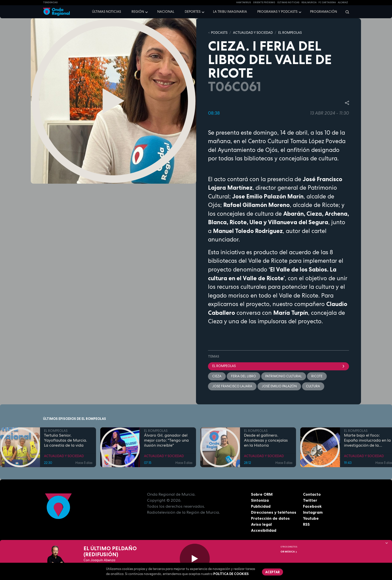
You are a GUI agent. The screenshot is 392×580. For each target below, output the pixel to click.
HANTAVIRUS (244, 3)
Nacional (166, 12)
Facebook (312, 506)
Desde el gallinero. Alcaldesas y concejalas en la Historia (266, 440)
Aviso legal (261, 524)
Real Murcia (309, 3)
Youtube (311, 518)
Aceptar (272, 572)
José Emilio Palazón (279, 386)
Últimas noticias (106, 12)
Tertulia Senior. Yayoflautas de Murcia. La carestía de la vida (65, 440)
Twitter (310, 500)
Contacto (312, 494)
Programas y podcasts (277, 12)
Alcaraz (343, 3)
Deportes (193, 12)
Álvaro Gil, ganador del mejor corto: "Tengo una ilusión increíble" (166, 440)
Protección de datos (270, 518)
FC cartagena (327, 3)
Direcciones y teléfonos (274, 512)
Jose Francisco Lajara (232, 386)
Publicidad (261, 506)
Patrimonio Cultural (284, 376)
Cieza (217, 376)
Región (138, 12)
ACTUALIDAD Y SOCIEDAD (253, 33)
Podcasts (219, 33)
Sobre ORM (262, 494)
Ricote (317, 376)
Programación (323, 12)
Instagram (313, 512)
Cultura (313, 386)
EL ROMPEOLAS (290, 33)
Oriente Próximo (264, 3)
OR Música (289, 552)
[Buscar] (346, 12)
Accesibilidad (264, 530)
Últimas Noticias (288, 3)
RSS (306, 524)
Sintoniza (260, 500)
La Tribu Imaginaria (230, 12)
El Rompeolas (278, 366)
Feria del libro (243, 376)
